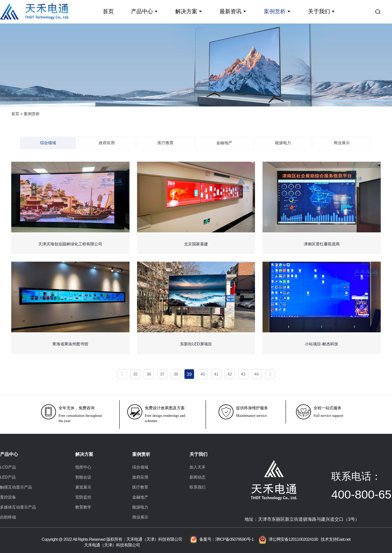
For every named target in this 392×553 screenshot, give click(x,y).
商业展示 (342, 143)
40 (203, 374)
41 (216, 374)
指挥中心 (83, 467)
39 (189, 374)
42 (230, 374)
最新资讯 (230, 11)
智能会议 (83, 477)
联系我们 (197, 487)
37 (162, 374)
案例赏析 (275, 11)
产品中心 (142, 11)
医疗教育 (165, 143)
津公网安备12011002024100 (288, 539)
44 (257, 374)
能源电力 (283, 143)
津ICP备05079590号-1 (234, 539)
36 (149, 374)
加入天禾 (197, 467)
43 (243, 374)
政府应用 (107, 143)
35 (135, 374)
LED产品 (8, 477)
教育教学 (83, 507)
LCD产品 (8, 467)
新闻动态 (197, 477)
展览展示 (83, 487)
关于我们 (319, 11)
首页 (108, 11)
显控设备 (8, 497)
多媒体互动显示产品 (18, 507)
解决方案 (186, 11)
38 (176, 374)
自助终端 (8, 517)
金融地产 (224, 143)
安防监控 (83, 497)
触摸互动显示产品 (16, 487)
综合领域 (48, 143)
